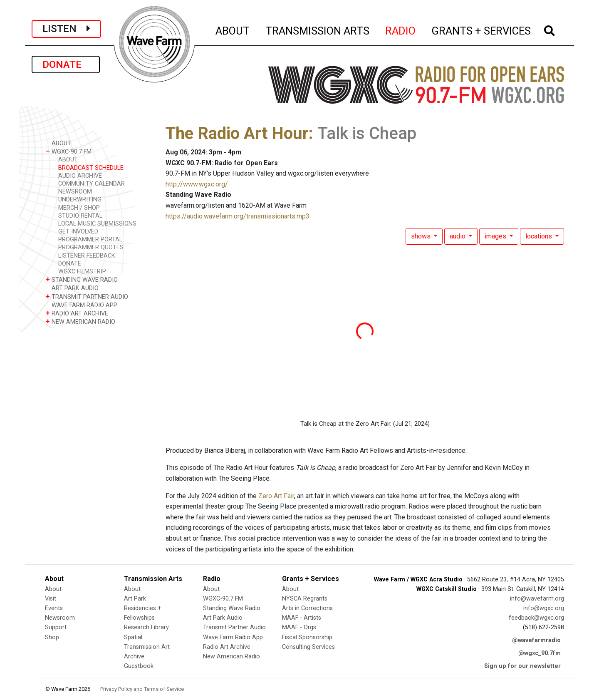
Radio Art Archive (227, 647)
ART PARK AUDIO (72, 288)
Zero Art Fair (276, 496)
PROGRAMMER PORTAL (90, 240)
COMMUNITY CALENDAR (92, 184)
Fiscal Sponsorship (307, 637)
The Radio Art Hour (237, 133)
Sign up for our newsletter (522, 666)
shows (422, 236)
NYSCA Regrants (305, 599)
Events (54, 608)
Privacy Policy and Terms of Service (142, 689)
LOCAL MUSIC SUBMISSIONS (97, 224)
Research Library (146, 627)
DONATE (66, 65)
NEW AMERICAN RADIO (80, 321)
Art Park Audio (223, 618)
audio (458, 236)
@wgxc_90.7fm (540, 653)
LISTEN (66, 29)
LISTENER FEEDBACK (87, 256)
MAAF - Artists (302, 618)
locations (540, 236)
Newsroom (60, 618)
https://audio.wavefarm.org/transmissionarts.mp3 (238, 216)
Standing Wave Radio (232, 608)
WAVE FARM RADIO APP (82, 305)
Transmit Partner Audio (234, 627)
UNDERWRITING (80, 200)
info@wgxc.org (544, 608)
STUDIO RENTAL (80, 216)
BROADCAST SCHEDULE (91, 168)
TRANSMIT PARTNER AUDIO (87, 297)
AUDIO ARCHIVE (80, 176)
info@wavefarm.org (537, 599)
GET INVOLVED (78, 232)
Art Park (135, 599)
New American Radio (231, 657)
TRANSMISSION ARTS (318, 30)
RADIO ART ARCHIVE (77, 313)
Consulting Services (308, 647)
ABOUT (233, 30)
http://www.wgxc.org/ (197, 184)
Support (56, 627)
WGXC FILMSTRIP (82, 272)
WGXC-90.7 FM (69, 151)
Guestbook (139, 666)
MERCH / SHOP (79, 208)
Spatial (133, 637)
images (496, 236)
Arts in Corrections (307, 608)
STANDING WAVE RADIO (82, 279)
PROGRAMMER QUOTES (91, 247)
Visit (51, 599)
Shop (52, 637)
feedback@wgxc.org (536, 618)
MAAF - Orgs (299, 627)
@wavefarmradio (536, 640)
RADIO (401, 30)
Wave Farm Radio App (233, 637)
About (53, 589)
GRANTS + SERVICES (481, 30)
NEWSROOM (75, 192)
